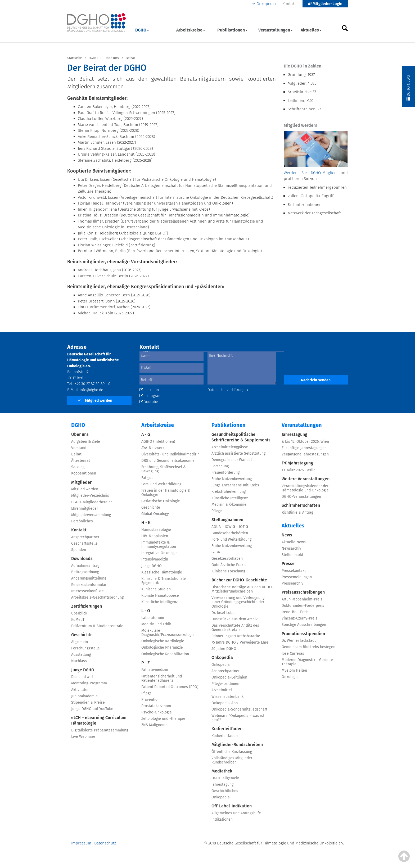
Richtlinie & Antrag (297, 512)
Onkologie (290, 677)
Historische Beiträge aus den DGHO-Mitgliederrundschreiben (242, 589)
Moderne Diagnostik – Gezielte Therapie (307, 662)
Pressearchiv (292, 583)
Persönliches (82, 521)
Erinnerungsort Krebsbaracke (236, 636)
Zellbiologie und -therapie (163, 719)
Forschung (220, 466)
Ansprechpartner (85, 537)
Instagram (150, 396)
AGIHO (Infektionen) (158, 442)
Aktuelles (311, 30)
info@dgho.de (91, 390)
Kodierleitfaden (227, 729)
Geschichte (82, 635)
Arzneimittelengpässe (230, 447)
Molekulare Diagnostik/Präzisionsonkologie (168, 633)
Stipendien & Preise (88, 702)
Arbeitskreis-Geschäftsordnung (97, 597)
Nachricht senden (316, 380)
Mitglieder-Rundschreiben (237, 745)
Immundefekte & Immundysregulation (159, 544)
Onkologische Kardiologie (163, 641)
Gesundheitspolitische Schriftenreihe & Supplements (241, 437)
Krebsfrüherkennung (229, 492)
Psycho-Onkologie (157, 712)
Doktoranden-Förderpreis (303, 606)
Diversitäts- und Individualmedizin (170, 454)
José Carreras (293, 654)
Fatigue (147, 478)
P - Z (146, 663)
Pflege (146, 693)
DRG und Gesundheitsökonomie (168, 461)
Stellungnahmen (227, 520)
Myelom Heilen (294, 670)
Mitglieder (81, 482)
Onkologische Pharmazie (162, 647)
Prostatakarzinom (156, 706)
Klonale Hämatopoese (160, 596)
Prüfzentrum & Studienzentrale (97, 626)
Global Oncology (155, 514)
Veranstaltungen (276, 30)
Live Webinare (83, 737)
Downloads (82, 559)
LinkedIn (149, 390)
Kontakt (289, 4)
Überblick (79, 613)
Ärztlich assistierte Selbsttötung (238, 453)
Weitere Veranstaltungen (306, 479)
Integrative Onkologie (159, 553)
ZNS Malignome (154, 725)
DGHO (142, 30)
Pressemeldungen (297, 577)
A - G (146, 434)
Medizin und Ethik (156, 624)
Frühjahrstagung (297, 463)
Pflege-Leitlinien (225, 684)
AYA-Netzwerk (153, 448)
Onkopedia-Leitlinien (229, 677)
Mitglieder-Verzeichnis (90, 496)
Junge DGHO (83, 670)
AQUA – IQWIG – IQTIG (230, 527)
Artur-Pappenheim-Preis (302, 599)
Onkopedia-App (225, 703)
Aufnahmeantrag (85, 566)
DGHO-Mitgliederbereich (92, 502)
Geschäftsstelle (84, 543)
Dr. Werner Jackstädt (299, 641)
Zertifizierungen (87, 606)
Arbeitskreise (191, 30)
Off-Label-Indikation (232, 806)
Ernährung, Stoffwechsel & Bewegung (164, 469)
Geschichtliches (225, 791)
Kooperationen (84, 473)
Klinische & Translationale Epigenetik (164, 581)
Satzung (78, 467)
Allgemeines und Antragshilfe (236, 813)
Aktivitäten (80, 690)
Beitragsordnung (85, 572)
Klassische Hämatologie (162, 572)
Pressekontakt (294, 571)
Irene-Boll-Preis (295, 612)
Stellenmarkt (292, 555)
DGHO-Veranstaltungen (301, 497)
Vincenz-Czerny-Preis (299, 618)
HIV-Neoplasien (155, 536)
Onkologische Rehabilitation (165, 654)
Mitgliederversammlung (91, 515)
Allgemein (80, 642)
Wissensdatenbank (227, 697)
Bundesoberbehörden (230, 533)
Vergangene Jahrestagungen (305, 454)
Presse (288, 564)
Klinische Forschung (228, 571)
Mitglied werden (95, 401)
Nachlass (79, 661)
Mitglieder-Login (325, 4)
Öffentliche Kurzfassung (232, 752)
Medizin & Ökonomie (229, 505)
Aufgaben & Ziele (86, 442)
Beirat (76, 454)
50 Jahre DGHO (224, 649)
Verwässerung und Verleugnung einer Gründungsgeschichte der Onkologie (238, 602)
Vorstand (79, 448)
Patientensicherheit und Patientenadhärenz (162, 678)
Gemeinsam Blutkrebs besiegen (308, 647)
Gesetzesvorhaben (227, 559)
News (287, 535)
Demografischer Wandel (232, 460)
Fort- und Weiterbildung (161, 484)
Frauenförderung (225, 473)
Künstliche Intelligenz (159, 602)
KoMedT (78, 620)
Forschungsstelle (85, 648)
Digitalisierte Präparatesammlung (100, 730)
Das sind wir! (82, 677)
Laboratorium (153, 618)
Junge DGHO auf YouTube (92, 709)
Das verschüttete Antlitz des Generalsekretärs (235, 628)
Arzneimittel (222, 690)
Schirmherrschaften (301, 505)
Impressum (81, 843)
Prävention (150, 700)
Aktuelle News (294, 542)
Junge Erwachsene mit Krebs (235, 485)
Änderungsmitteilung (89, 578)
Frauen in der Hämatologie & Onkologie (166, 493)
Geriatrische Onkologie (161, 501)
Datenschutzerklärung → (228, 390)
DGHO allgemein (225, 778)
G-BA (216, 552)
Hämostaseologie (156, 530)
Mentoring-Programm (89, 683)
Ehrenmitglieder (85, 508)
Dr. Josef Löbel (224, 613)
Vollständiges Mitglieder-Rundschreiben (233, 760)
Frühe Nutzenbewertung (232, 479)
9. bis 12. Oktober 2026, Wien (305, 442)
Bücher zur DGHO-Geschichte (239, 580)
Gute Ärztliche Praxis (229, 565)
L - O (146, 611)
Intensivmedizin (155, 559)
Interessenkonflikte (87, 591)
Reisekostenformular (89, 585)
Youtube (149, 402)
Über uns (80, 434)
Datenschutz (105, 843)
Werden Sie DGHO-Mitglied (310, 173)
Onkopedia (266, 4)
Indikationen (222, 819)
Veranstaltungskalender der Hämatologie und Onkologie (305, 488)
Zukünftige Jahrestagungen (304, 448)
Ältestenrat (81, 461)
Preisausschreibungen (303, 592)
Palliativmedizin (155, 670)
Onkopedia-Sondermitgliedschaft (239, 709)
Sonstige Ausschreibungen (304, 625)
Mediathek (222, 771)
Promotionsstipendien (303, 634)
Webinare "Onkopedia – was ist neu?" (238, 718)
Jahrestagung (222, 785)
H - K (146, 523)
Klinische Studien (156, 589)
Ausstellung (81, 655)
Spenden (79, 550)
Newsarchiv (291, 548)
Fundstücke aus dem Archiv (234, 619)
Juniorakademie (84, 696)
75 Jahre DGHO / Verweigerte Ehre (240, 642)
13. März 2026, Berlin (299, 470)
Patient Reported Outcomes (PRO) (170, 687)
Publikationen (232, 30)
